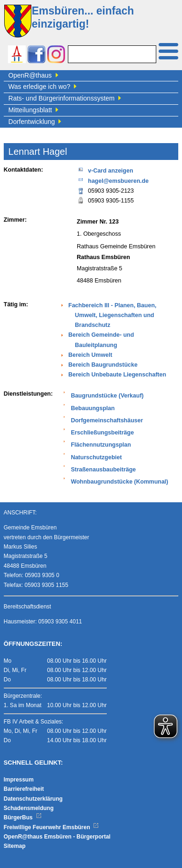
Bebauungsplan (93, 408)
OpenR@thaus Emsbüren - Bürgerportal (57, 837)
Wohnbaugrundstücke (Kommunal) (119, 482)
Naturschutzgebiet (96, 457)
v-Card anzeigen (105, 170)
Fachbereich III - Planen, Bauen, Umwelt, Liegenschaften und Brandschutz (112, 315)
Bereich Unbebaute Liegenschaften (117, 375)
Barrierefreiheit (24, 789)
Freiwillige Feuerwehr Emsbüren (51, 827)
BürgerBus (23, 817)
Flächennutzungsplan (101, 445)
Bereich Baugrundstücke (103, 365)
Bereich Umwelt (90, 355)
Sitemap (15, 846)
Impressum (19, 780)
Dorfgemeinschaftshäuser (107, 420)
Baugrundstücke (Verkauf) (107, 396)
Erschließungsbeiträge (102, 433)
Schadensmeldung (29, 808)
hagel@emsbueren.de (113, 180)
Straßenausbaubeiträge (103, 470)
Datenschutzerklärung (33, 799)
